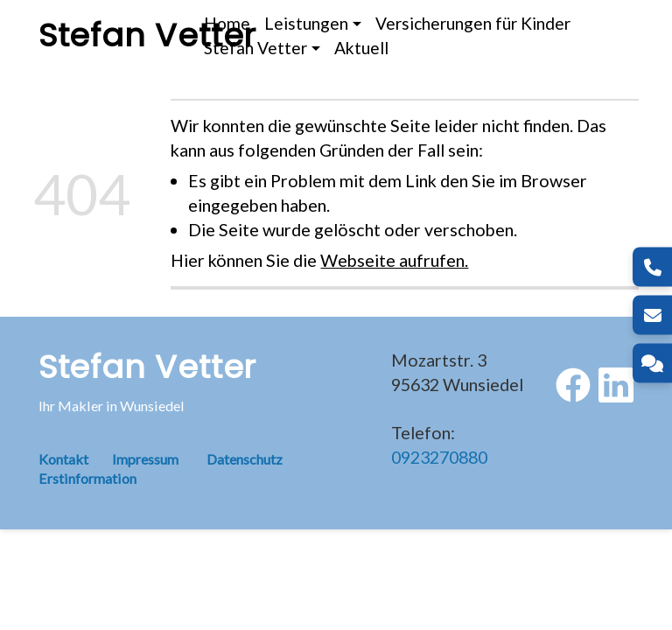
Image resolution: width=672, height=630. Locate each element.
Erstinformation (87, 478)
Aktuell (361, 48)
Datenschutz (245, 459)
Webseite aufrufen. (394, 260)
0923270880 (439, 457)
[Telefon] (652, 267)
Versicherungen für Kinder (473, 23)
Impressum (145, 459)
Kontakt (75, 459)
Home (227, 23)
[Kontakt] (652, 364)
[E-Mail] (652, 315)
